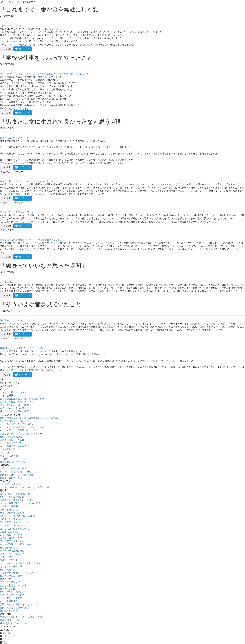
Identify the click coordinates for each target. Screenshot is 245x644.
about (3, 623)
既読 (3, 642)
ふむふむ (6, 49)
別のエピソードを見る (11, 383)
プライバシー (20, 623)
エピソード (7, 636)
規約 (10, 623)
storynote (5, 630)
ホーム (5, 633)
